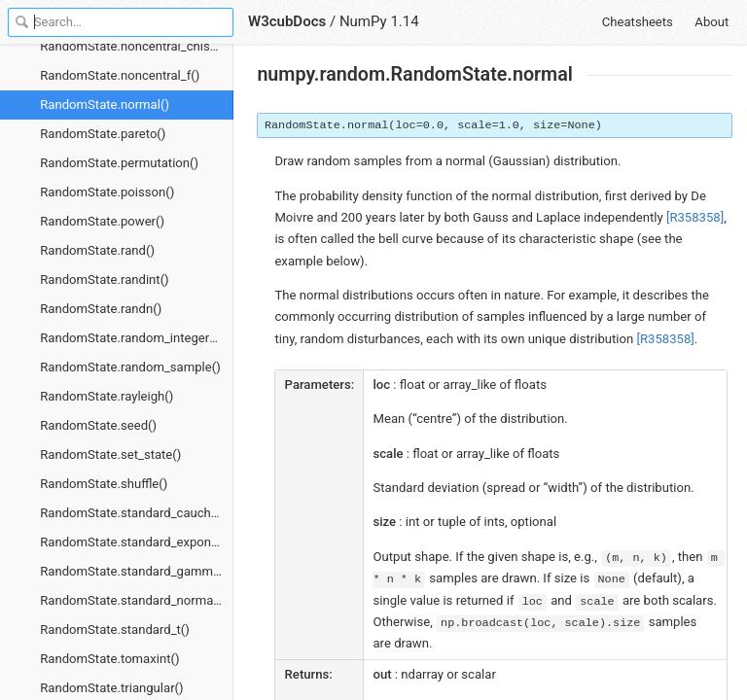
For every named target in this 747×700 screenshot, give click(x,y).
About (711, 22)
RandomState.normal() (105, 105)
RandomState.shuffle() (104, 484)
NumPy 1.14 (379, 21)
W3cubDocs (287, 21)
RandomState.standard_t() (115, 630)
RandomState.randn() (101, 309)
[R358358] (695, 217)
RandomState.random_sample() (130, 367)
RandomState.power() (102, 221)
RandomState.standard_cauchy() (133, 513)
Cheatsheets (638, 22)
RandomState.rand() (97, 250)
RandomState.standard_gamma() (134, 571)
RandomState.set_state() (110, 455)
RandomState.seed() (98, 425)
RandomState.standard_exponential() (137, 542)
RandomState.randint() (104, 280)
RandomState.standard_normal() (132, 600)
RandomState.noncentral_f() (120, 75)
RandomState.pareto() (103, 134)
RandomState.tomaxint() (109, 659)
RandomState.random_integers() (132, 338)
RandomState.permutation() (119, 163)
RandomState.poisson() (107, 192)
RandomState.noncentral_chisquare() (137, 46)
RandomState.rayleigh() (107, 396)
